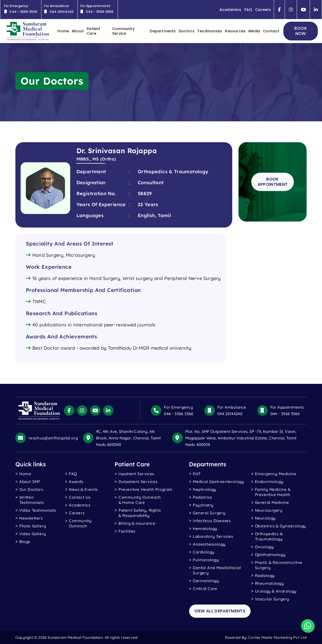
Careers (263, 10)
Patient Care (93, 31)
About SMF (30, 482)
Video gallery (33, 534)
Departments (163, 31)
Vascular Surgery (272, 599)
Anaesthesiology (209, 544)
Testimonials (210, 31)
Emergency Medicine (276, 474)
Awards (76, 482)
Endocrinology (269, 482)
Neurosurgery (269, 510)
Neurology (265, 518)
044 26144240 (230, 414)
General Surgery (209, 513)
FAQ (248, 10)
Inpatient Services (136, 474)
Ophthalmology (270, 555)
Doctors (187, 31)
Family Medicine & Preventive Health (273, 492)
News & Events (83, 489)
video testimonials (38, 510)
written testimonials (31, 500)
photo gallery (33, 526)
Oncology (264, 547)
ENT (197, 474)
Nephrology (205, 489)
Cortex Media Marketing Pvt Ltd (277, 637)
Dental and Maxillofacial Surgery (217, 570)
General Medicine (272, 502)
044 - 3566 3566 (178, 414)
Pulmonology (206, 560)
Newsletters (31, 518)
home (63, 31)
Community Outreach (80, 523)
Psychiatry (203, 505)
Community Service (123, 31)
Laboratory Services (213, 536)
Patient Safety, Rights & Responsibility (140, 513)
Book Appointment (273, 182)
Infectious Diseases (212, 521)
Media (254, 31)
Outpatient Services (138, 482)
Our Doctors (31, 489)
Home (25, 474)
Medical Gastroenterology (218, 482)
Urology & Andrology (276, 591)
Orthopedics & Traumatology (269, 536)
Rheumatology (270, 583)
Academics (230, 10)
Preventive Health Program (145, 489)
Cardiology (204, 552)
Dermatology (206, 581)
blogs (25, 542)
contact (271, 31)
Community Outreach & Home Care (140, 500)
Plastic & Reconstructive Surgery (279, 565)
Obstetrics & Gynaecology (281, 526)
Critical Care (205, 589)
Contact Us (80, 497)
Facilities (127, 531)
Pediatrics (202, 497)
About (78, 31)
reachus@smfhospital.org (53, 438)
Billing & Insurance (137, 523)
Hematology (205, 529)
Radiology (265, 576)
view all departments (220, 611)
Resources (235, 31)
